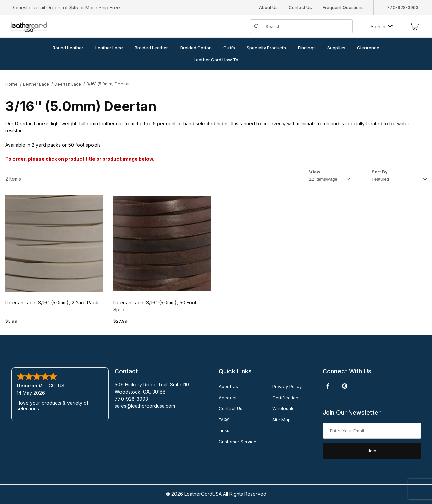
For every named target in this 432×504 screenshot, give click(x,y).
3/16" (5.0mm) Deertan (109, 84)
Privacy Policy (287, 386)
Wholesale (283, 408)
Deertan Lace (68, 84)
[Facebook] (328, 386)
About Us (268, 7)
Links (224, 430)
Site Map (281, 420)
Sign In (382, 27)
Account (228, 398)
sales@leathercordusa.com (145, 406)
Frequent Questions (343, 7)
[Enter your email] (372, 431)
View (315, 172)
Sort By (380, 172)
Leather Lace (36, 84)
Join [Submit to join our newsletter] (372, 451)
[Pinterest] (344, 386)
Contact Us (300, 7)
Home (11, 84)
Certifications (287, 398)
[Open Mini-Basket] (414, 26)
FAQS (224, 420)
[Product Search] (307, 26)
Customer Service (238, 442)
